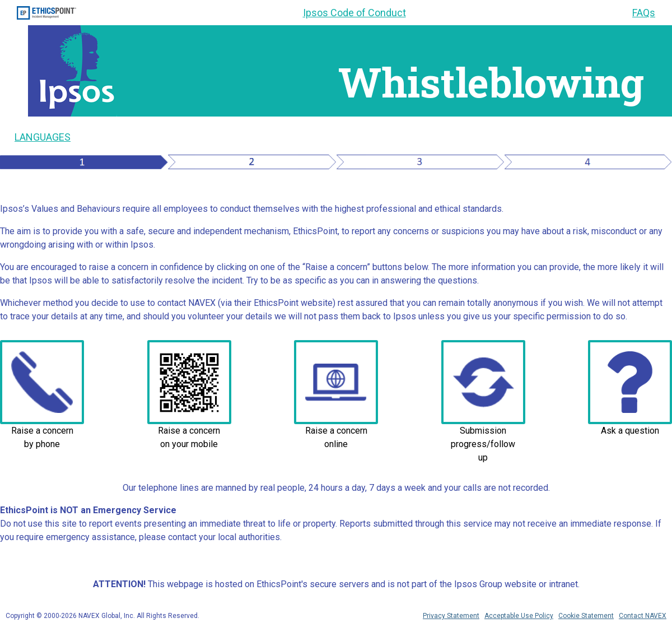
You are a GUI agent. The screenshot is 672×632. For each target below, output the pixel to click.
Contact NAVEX (643, 616)
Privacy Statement (451, 616)
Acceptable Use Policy (519, 616)
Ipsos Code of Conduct (354, 13)
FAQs (644, 13)
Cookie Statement (586, 616)
